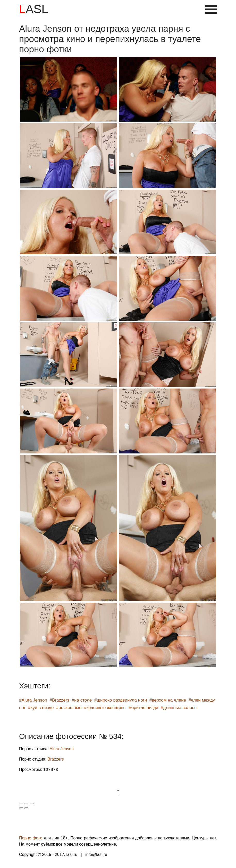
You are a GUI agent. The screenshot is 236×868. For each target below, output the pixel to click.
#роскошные (69, 708)
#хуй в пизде (41, 708)
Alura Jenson (62, 749)
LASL (34, 9)
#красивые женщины (105, 708)
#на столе (82, 700)
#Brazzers (59, 700)
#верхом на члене (168, 700)
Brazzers (56, 759)
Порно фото (31, 838)
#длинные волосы (179, 708)
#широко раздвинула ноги (121, 700)
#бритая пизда (144, 708)
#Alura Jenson (33, 700)
